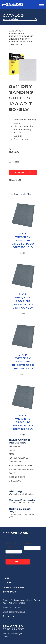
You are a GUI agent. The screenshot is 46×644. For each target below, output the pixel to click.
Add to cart (23, 173)
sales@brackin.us (17, 612)
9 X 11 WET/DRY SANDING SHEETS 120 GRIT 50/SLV (23, 301)
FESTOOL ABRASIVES (18, 458)
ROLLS (12, 473)
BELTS (12, 450)
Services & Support (14, 587)
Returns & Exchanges (13, 634)
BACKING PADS (16, 446)
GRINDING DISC (16, 462)
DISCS (12, 454)
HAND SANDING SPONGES (21, 466)
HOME (6, 578)
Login (18, 562)
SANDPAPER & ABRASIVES (20, 441)
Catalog (8, 583)
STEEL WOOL (15, 481)
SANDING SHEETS (17, 477)
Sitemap (7, 636)
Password (30, 543)
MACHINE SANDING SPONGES (22, 469)
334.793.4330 (16, 607)
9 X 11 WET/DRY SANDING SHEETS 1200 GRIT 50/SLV (23, 362)
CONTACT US (9, 592)
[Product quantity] (13, 168)
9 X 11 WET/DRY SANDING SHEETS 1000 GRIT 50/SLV (23, 241)
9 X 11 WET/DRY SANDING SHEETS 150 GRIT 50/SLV (23, 422)
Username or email (13, 545)
